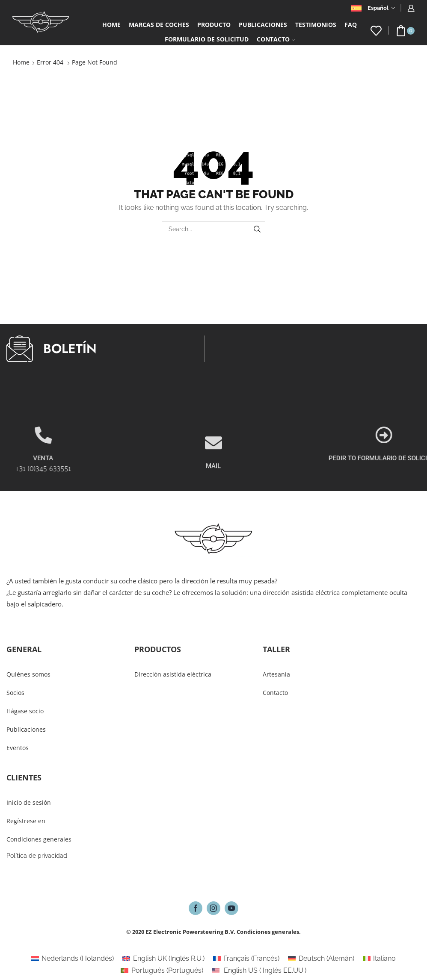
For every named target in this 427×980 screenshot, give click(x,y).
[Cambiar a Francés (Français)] (246, 959)
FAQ (351, 25)
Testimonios (316, 25)
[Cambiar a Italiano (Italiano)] (379, 959)
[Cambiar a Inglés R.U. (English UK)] (163, 959)
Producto (214, 25)
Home (111, 25)
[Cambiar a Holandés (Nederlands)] (73, 959)
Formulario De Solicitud (207, 39)
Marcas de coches (159, 25)
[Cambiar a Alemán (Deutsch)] (321, 959)
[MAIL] (213, 467)
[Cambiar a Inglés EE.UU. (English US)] (259, 971)
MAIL (213, 490)
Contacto (276, 39)
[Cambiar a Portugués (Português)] (162, 971)
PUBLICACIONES (263, 25)
